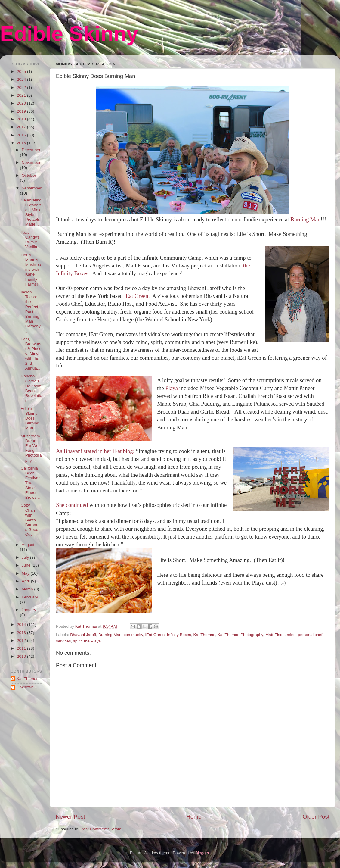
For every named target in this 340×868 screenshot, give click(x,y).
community (133, 635)
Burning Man (305, 219)
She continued (73, 505)
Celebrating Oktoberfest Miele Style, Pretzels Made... (31, 212)
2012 (22, 640)
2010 (22, 656)
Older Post (316, 817)
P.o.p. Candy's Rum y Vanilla (30, 240)
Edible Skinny (69, 34)
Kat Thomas (204, 635)
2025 (22, 72)
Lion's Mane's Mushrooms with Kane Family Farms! (31, 270)
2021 (22, 95)
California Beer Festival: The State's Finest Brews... (31, 483)
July (26, 557)
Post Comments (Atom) (102, 829)
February (30, 597)
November (31, 162)
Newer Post (70, 817)
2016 (22, 135)
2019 (22, 111)
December (31, 150)
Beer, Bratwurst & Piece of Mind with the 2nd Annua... (31, 354)
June (27, 565)
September (32, 188)
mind (291, 635)
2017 (22, 127)
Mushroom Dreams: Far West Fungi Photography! (31, 448)
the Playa (92, 641)
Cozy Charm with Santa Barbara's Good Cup (31, 520)
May (26, 573)
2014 (22, 624)
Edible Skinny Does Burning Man (30, 418)
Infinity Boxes (179, 635)
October (29, 175)
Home (194, 817)
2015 (22, 143)
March (28, 589)
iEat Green (136, 296)
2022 (22, 87)
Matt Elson (275, 635)
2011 (22, 648)
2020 (22, 103)
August (28, 545)
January (29, 610)
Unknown (25, 687)
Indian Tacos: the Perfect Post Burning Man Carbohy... (31, 312)
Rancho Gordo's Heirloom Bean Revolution (31, 388)
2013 (22, 633)
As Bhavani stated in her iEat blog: (96, 451)
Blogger (202, 853)
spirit (77, 641)
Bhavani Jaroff (83, 635)
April (26, 581)
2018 (22, 119)
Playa (171, 388)
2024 (22, 79)
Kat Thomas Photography (240, 635)
